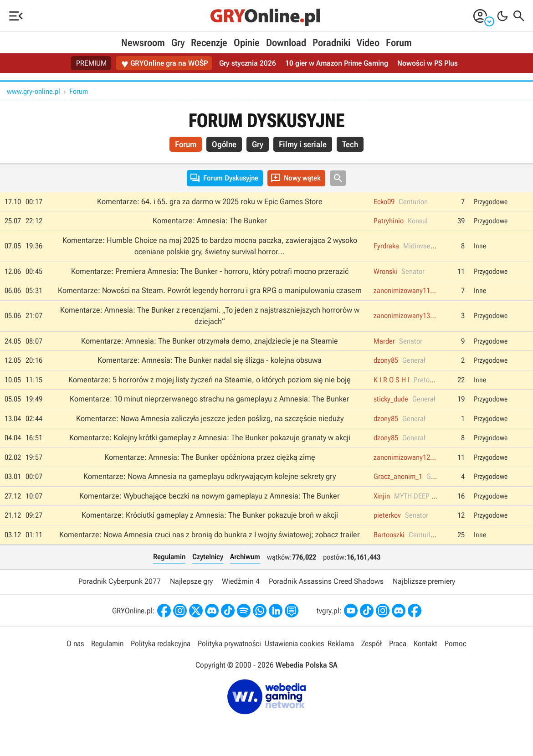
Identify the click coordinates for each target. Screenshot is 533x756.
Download (286, 43)
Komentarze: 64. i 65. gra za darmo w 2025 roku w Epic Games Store (210, 201)
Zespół (372, 643)
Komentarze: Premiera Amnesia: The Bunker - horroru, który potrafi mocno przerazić (210, 271)
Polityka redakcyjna (161, 643)
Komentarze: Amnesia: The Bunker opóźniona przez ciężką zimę (210, 457)
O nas (75, 643)
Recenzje (209, 43)
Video (368, 43)
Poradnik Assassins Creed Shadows (326, 581)
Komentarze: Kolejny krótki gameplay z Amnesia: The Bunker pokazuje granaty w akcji (210, 437)
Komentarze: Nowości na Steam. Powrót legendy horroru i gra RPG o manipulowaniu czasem (210, 290)
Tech (350, 144)
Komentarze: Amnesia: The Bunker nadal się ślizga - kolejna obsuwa (210, 360)
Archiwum (245, 557)
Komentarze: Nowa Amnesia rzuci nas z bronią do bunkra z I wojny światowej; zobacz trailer (210, 535)
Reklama (341, 643)
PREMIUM (91, 63)
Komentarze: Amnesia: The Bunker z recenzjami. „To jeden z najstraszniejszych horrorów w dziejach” (210, 316)
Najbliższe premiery (424, 581)
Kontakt (425, 643)
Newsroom (143, 43)
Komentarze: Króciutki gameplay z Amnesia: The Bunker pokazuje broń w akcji (210, 515)
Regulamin (169, 557)
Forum (399, 43)
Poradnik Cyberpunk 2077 (120, 581)
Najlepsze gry (191, 581)
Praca (398, 643)
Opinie (247, 43)
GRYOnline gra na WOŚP (164, 64)
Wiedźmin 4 (241, 581)
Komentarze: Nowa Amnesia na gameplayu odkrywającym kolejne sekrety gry (210, 476)
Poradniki (331, 43)
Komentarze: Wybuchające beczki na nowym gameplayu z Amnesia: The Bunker (210, 496)
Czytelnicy (208, 557)
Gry (178, 43)
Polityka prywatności (229, 643)
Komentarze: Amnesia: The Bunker (210, 221)
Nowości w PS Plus (428, 63)
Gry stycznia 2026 (248, 63)
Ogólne (224, 144)
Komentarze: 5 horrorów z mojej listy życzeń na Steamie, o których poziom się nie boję (210, 380)
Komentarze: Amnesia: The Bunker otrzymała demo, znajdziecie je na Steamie (210, 341)
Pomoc (456, 643)
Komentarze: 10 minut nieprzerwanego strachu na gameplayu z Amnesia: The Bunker (210, 399)
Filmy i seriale (303, 144)
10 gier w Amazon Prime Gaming (337, 63)
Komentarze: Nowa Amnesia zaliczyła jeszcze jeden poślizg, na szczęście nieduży (210, 418)
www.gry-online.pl (33, 91)
